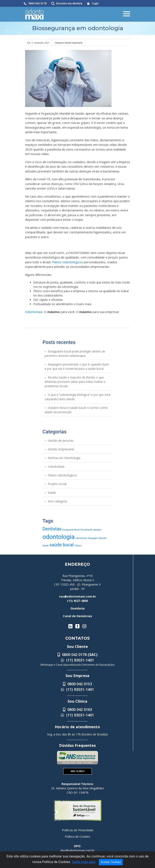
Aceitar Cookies (111, 862)
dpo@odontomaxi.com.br (77, 850)
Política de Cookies (77, 837)
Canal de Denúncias (77, 616)
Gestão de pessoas (61, 441)
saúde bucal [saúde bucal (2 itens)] (62, 545)
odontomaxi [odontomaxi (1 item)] (81, 538)
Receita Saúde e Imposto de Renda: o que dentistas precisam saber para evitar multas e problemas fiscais (75, 382)
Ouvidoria (77, 608)
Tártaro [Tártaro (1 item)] (78, 546)
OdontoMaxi (56, 467)
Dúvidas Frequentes (77, 745)
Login (95, 3)
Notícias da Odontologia (64, 458)
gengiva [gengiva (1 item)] (97, 530)
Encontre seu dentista (69, 3)
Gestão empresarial (61, 449)
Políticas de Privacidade (78, 830)
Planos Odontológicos (67, 262)
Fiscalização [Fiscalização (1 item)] (87, 530)
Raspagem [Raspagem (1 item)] (93, 538)
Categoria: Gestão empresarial (68, 43)
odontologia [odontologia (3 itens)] (59, 537)
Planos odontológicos (62, 475)
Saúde (52, 493)
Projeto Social (57, 484)
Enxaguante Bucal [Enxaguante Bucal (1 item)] (71, 530)
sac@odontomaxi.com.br (77, 596)
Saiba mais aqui (83, 862)
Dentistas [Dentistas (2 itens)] (52, 529)
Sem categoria (57, 501)
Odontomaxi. (34, 312)
